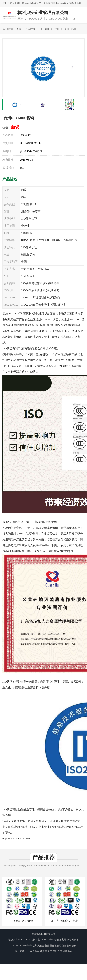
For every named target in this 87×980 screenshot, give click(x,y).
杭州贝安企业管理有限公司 (47, 946)
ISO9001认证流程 (22, 921)
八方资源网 (33, 951)
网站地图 (67, 951)
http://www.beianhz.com (16, 838)
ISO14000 (45, 29)
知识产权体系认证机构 (65, 921)
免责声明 (45, 951)
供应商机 (30, 29)
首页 (19, 29)
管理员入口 (56, 951)
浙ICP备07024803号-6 (43, 940)
